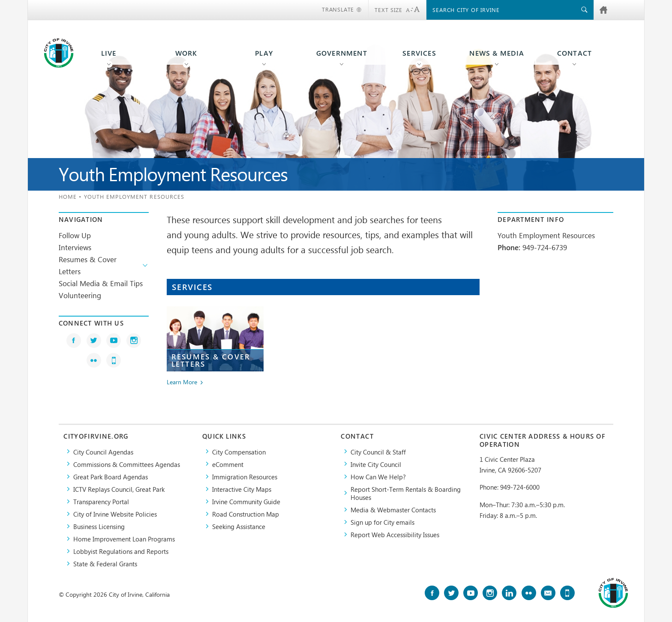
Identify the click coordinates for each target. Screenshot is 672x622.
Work (186, 53)
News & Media (497, 53)
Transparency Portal (101, 501)
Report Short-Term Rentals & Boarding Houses (406, 493)
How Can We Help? (378, 477)
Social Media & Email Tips (101, 283)
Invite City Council (376, 464)
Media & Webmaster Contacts (393, 510)
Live (109, 53)
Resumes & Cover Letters (88, 265)
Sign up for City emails (382, 522)
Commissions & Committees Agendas (127, 464)
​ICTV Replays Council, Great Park (119, 489)
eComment (228, 464)
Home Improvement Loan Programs (124, 539)
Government (342, 53)
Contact (574, 53)
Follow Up (75, 235)
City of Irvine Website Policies (115, 514)
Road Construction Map (246, 514)
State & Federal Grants (105, 564)
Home (68, 196)
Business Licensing (99, 526)
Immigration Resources (245, 477)
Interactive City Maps (242, 489)
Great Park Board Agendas (111, 477)
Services (419, 53)
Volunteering (80, 295)
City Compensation (239, 452)
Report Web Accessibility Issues (395, 534)
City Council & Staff (378, 452)
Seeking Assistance (239, 526)
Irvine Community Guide (246, 501)
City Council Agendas (103, 452)
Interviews (75, 247)
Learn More (182, 382)
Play (264, 53)
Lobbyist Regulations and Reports (121, 551)
